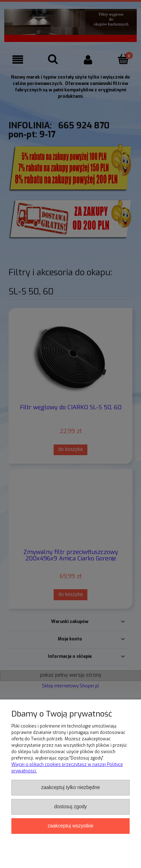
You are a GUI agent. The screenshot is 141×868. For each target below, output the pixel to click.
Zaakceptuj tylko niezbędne (71, 787)
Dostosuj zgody (70, 807)
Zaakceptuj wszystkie (70, 826)
